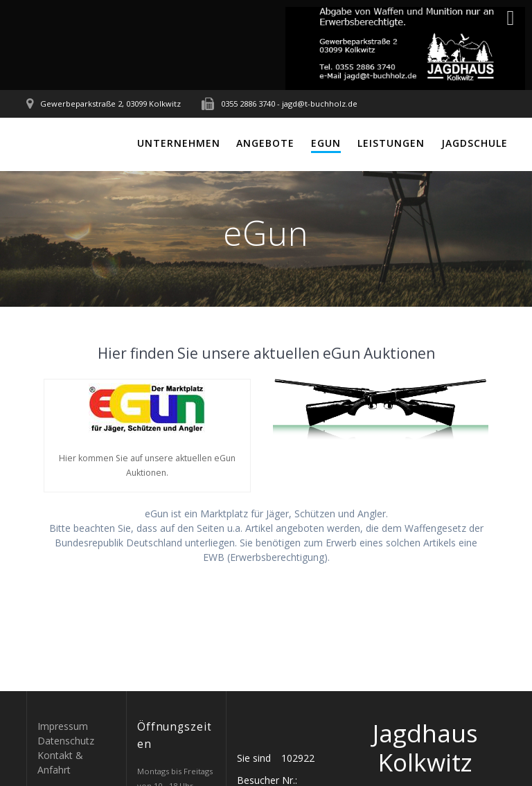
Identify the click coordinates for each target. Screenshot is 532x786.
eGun (326, 143)
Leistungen (391, 143)
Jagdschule (475, 143)
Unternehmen (179, 143)
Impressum (63, 726)
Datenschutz (66, 741)
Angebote (265, 143)
